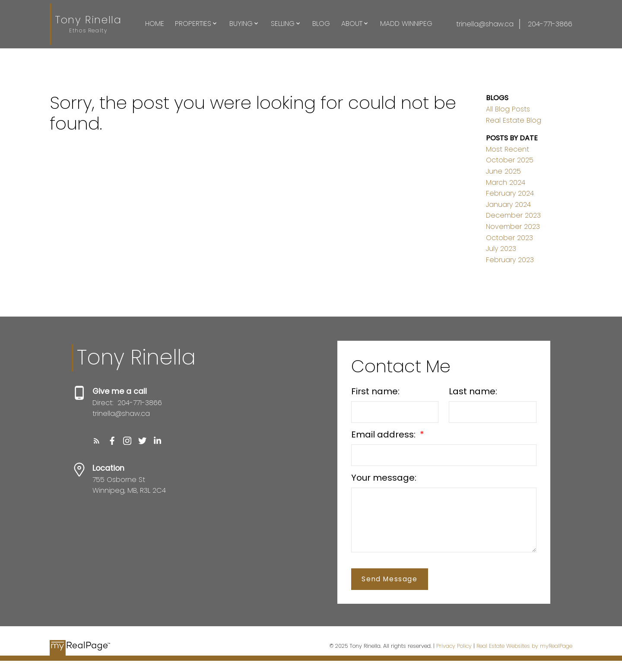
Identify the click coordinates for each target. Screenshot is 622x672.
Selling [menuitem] (283, 24)
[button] (97, 441)
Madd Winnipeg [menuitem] (406, 24)
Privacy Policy (454, 646)
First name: (375, 391)
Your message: (384, 478)
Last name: (473, 391)
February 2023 (510, 260)
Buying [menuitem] (241, 24)
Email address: (384, 434)
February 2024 (510, 193)
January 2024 (508, 204)
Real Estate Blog (514, 120)
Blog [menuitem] (321, 24)
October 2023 (509, 238)
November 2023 (513, 227)
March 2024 (506, 182)
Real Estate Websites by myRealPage (524, 646)
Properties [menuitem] (193, 24)
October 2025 (510, 160)
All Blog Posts (508, 109)
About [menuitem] (352, 24)
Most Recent (508, 149)
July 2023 (501, 249)
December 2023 (513, 215)
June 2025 (503, 171)
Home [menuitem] (155, 24)
